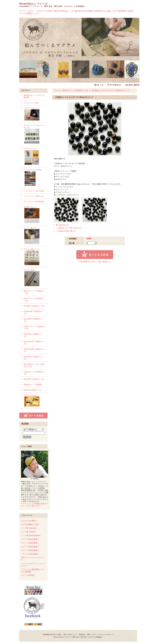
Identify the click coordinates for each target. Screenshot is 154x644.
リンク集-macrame (29, 528)
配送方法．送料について (88, 634)
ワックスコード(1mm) (35, 178)
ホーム (58, 90)
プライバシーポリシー (106, 634)
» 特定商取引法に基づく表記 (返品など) (95, 262)
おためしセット (35, 215)
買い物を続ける (62, 225)
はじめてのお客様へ (29, 521)
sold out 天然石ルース (32, 390)
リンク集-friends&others (31, 536)
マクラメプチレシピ (35, 114)
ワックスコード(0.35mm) (34, 202)
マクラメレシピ (35, 157)
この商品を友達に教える (66, 231)
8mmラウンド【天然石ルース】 (76, 90)
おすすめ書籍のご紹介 (30, 524)
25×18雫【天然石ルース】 (34, 379)
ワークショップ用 (31, 103)
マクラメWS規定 (28, 575)
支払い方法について (70, 634)
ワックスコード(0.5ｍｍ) (34, 196)
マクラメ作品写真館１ (30, 539)
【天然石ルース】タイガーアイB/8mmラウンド (110, 90)
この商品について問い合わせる (69, 228)
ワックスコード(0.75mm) (34, 191)
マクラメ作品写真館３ (30, 547)
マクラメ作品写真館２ (30, 543)
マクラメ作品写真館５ (30, 554)
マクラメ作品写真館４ (30, 550)
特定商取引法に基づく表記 (52, 634)
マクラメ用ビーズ (35, 257)
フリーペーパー (35, 401)
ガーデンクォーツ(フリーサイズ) (35, 134)
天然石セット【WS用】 (33, 385)
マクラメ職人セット (35, 236)
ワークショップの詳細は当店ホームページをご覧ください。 (35, 505)
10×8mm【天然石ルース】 (34, 306)
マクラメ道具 (35, 278)
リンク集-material (28, 532)
